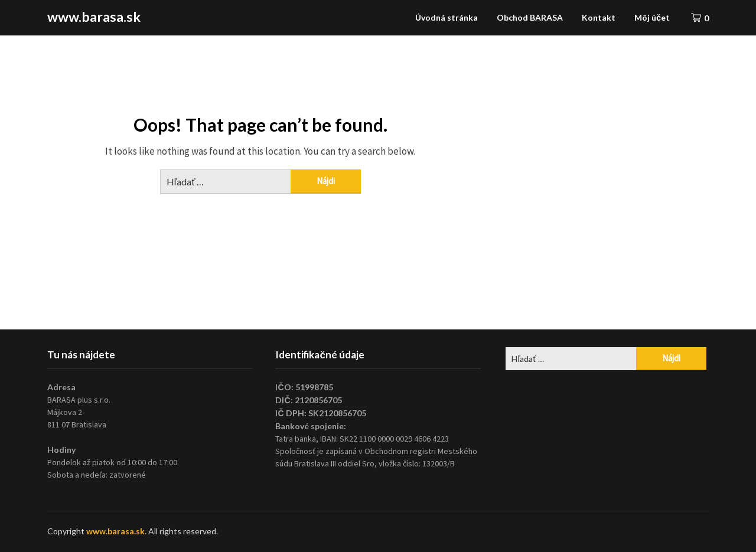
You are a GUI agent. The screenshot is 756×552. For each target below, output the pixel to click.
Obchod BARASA (530, 17)
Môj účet (652, 17)
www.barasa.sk (94, 17)
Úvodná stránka (447, 17)
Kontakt (599, 17)
